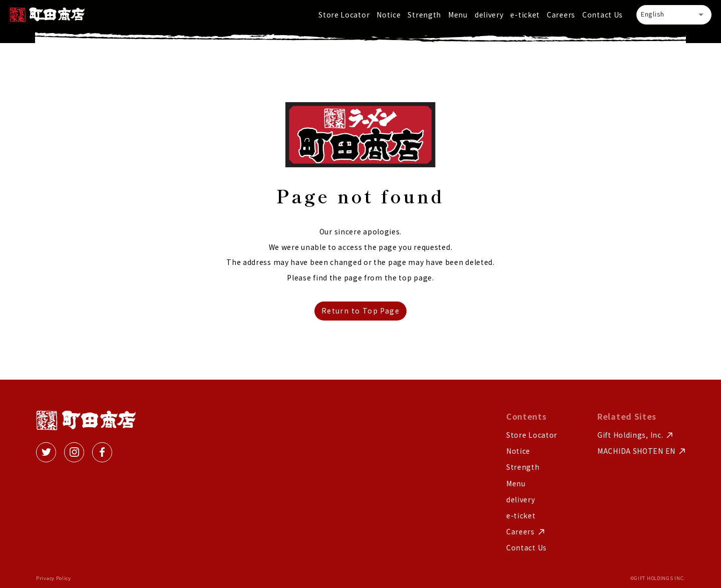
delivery (489, 15)
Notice (389, 15)
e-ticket (525, 15)
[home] (47, 15)
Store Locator (344, 15)
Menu (458, 15)
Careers (561, 15)
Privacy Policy (54, 578)
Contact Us (603, 15)
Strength (424, 15)
